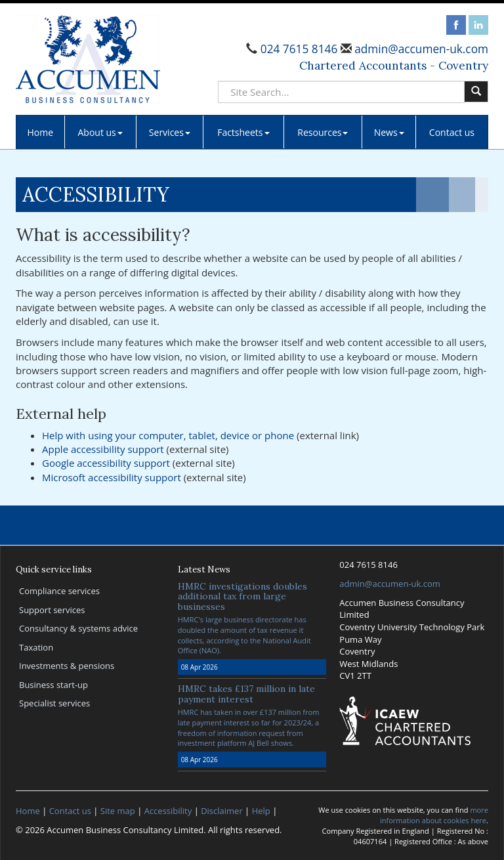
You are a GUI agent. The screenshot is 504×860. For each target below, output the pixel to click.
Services (170, 132)
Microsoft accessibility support (112, 477)
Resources (323, 132)
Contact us (452, 132)
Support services (52, 610)
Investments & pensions (67, 666)
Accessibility (168, 811)
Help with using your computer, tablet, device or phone (168, 435)
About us (100, 132)
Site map (118, 811)
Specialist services (54, 703)
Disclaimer (222, 811)
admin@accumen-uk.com (420, 49)
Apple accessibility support (103, 449)
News (389, 132)
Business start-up (53, 685)
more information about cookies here (434, 815)
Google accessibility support (106, 463)
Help (261, 811)
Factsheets (243, 132)
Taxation (36, 647)
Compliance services (59, 591)
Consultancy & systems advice (78, 628)
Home (41, 132)
